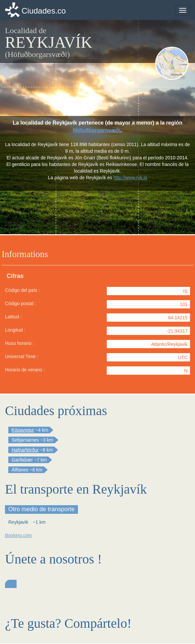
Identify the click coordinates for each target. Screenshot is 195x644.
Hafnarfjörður (25, 450)
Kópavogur (23, 430)
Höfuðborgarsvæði (97, 130)
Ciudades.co (44, 11)
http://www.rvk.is (130, 178)
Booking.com (18, 535)
